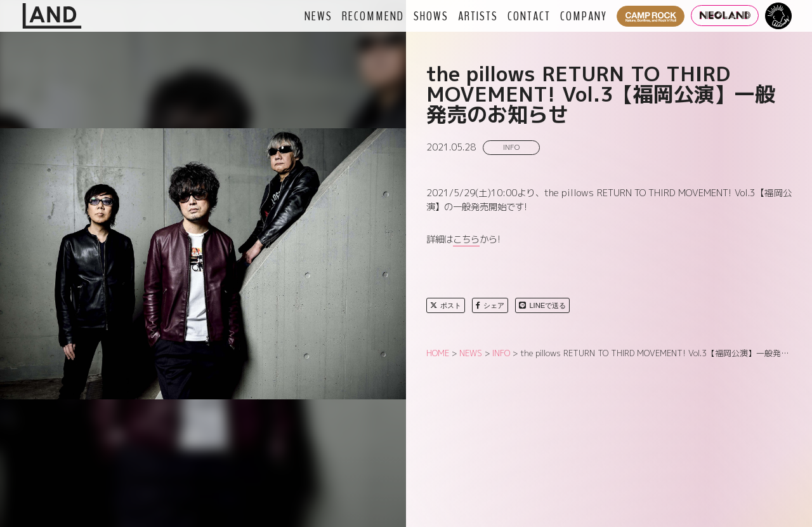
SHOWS (431, 16)
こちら (466, 239)
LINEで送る (542, 305)
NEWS (318, 16)
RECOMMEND (373, 16)
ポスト (446, 305)
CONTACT (529, 16)
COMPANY (584, 16)
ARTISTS (478, 16)
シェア (490, 305)
